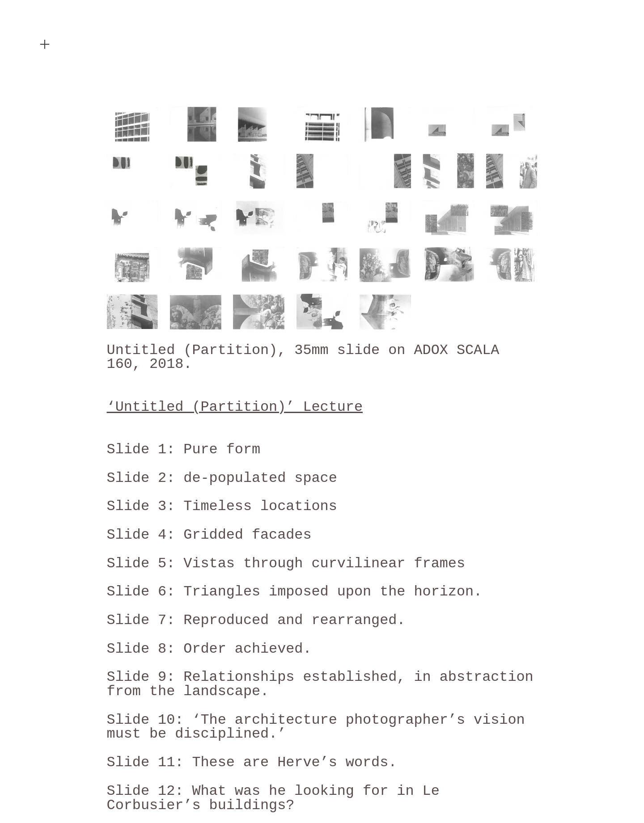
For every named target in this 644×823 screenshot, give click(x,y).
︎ (45, 44)
